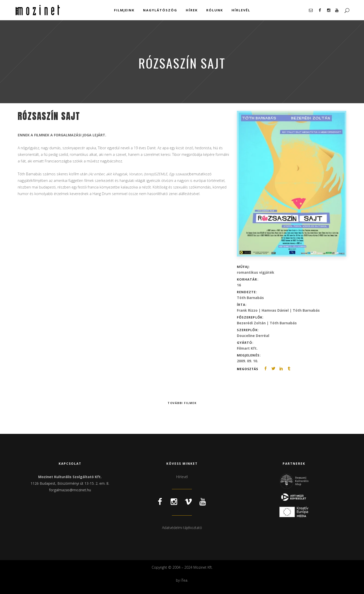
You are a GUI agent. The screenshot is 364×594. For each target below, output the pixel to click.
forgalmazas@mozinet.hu (70, 490)
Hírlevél (182, 477)
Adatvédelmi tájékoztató (182, 528)
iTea (184, 580)
